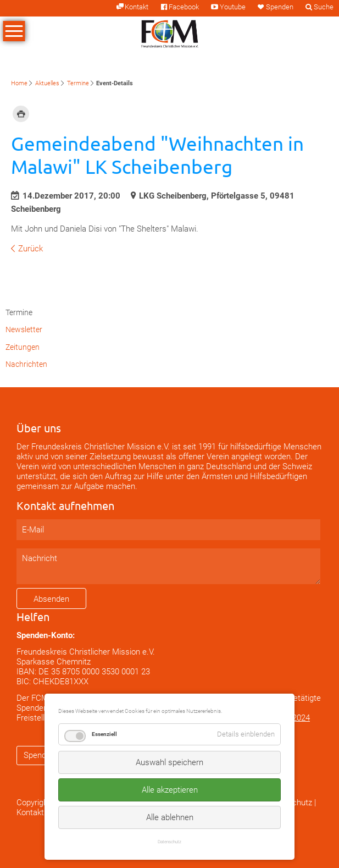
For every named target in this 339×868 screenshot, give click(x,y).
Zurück (30, 249)
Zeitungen (23, 347)
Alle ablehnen (170, 817)
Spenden (280, 7)
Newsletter (24, 329)
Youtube (233, 7)
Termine (78, 83)
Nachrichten (26, 364)
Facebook (184, 7)
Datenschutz (169, 842)
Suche (324, 7)
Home (19, 83)
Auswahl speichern (169, 762)
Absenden (51, 599)
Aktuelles (47, 83)
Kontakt (137, 7)
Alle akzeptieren (170, 790)
